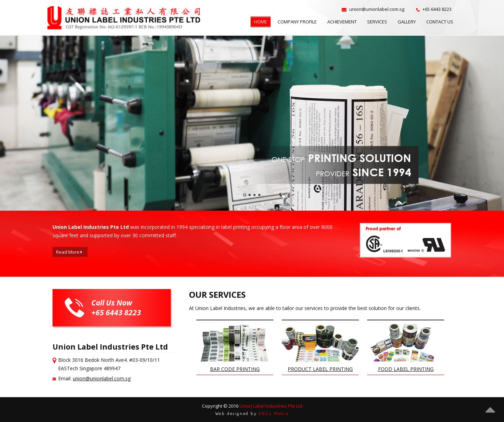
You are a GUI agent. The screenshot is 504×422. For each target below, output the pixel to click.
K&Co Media (274, 413)
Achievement (342, 22)
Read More (69, 252)
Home (261, 22)
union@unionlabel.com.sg (102, 378)
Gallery (407, 22)
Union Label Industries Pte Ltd (271, 406)
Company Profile (297, 22)
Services (377, 22)
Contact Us (440, 22)
